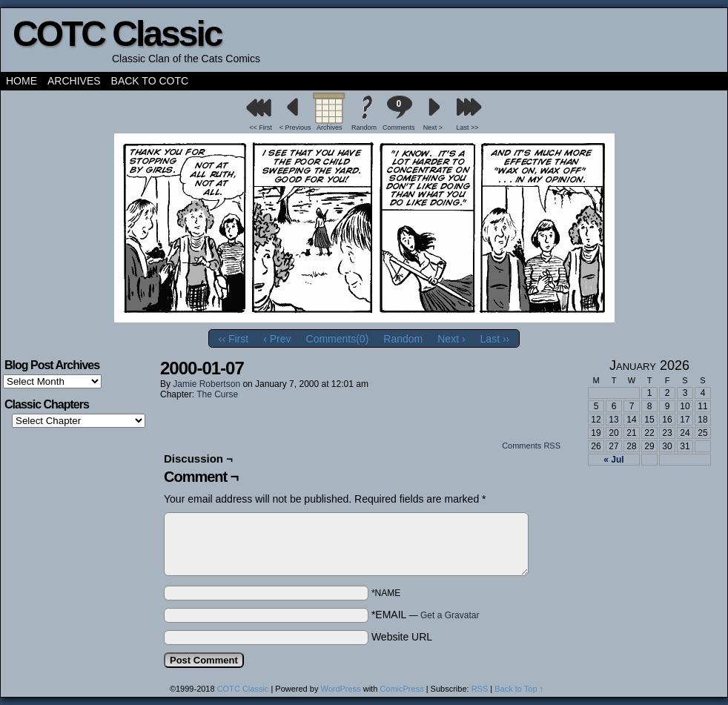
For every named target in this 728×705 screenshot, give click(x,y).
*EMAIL (426, 615)
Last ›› (495, 339)
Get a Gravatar (450, 615)
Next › (451, 339)
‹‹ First (234, 339)
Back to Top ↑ (519, 689)
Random (364, 128)
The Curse (217, 394)
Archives (74, 81)
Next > (433, 128)
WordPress (340, 689)
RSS (480, 689)
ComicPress (401, 689)
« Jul (613, 460)
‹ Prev (277, 339)
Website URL (402, 637)
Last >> (468, 128)
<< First (261, 128)
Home (21, 81)
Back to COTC (150, 81)
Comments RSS (531, 446)
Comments (399, 113)
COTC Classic (117, 34)
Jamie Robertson (206, 384)
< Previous (295, 128)
